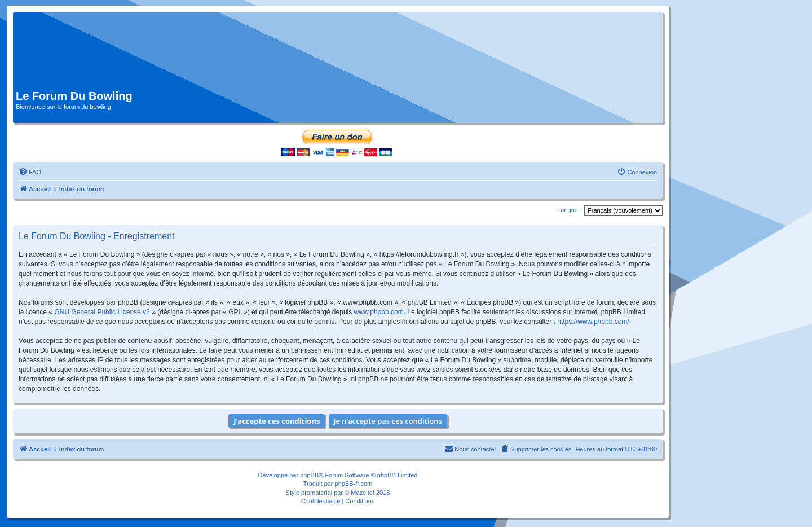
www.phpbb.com (379, 312)
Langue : (569, 210)
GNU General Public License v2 (102, 312)
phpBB (309, 475)
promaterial (317, 493)
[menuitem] (30, 172)
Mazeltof (363, 493)
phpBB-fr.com (354, 484)
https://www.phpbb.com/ (593, 322)
